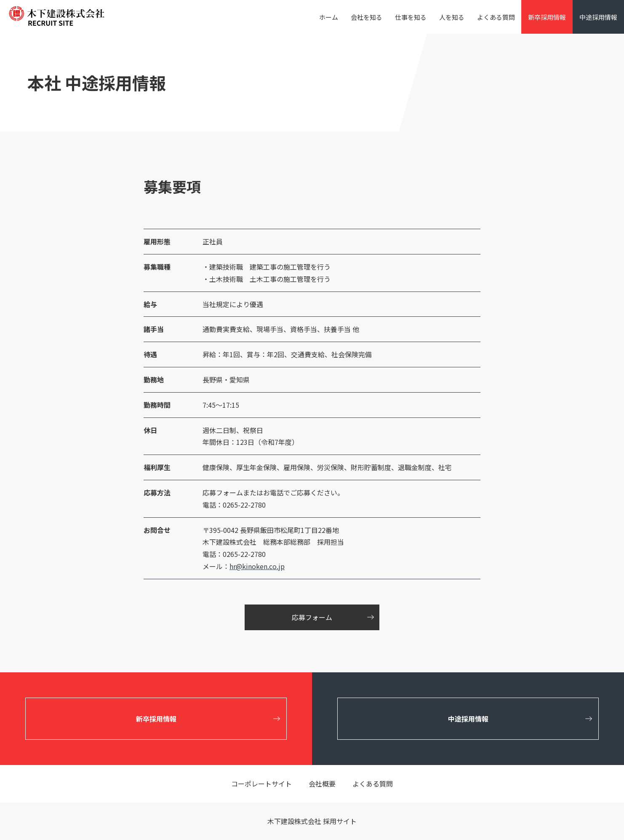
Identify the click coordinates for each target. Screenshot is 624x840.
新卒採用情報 (547, 17)
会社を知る (367, 17)
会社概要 (322, 784)
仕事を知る (411, 17)
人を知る (452, 17)
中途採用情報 (598, 17)
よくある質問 (496, 17)
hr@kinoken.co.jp (257, 566)
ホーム (329, 17)
